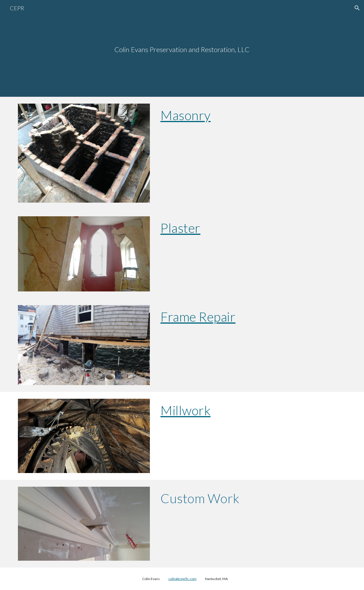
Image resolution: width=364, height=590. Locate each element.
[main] (182, 49)
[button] (357, 8)
